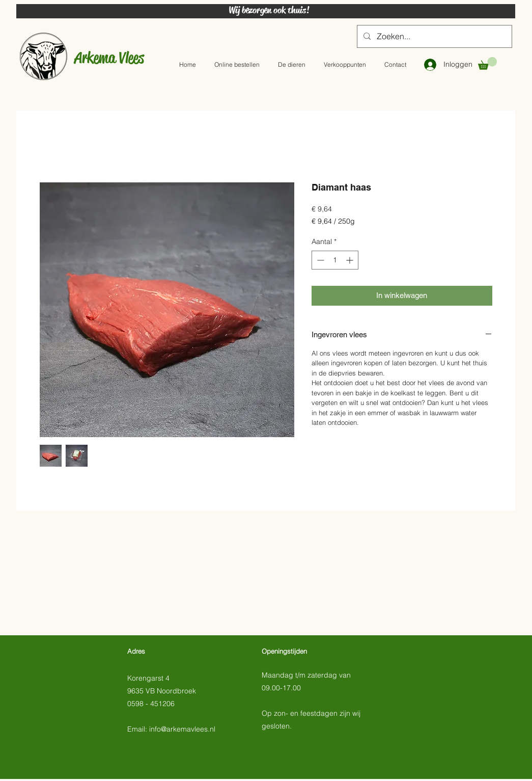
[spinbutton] (335, 260)
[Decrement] (319, 260)
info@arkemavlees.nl (182, 729)
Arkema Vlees (109, 58)
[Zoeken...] (433, 36)
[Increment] (351, 260)
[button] (487, 63)
